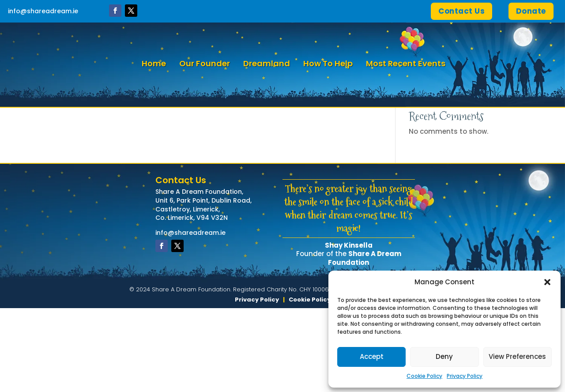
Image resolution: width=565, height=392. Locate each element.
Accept (372, 356)
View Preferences (517, 356)
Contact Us (461, 11)
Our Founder (205, 63)
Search (492, 143)
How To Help (328, 63)
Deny (444, 356)
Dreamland (267, 63)
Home (154, 63)
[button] (547, 282)
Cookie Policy (424, 376)
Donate (531, 11)
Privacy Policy (465, 376)
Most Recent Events (406, 63)
